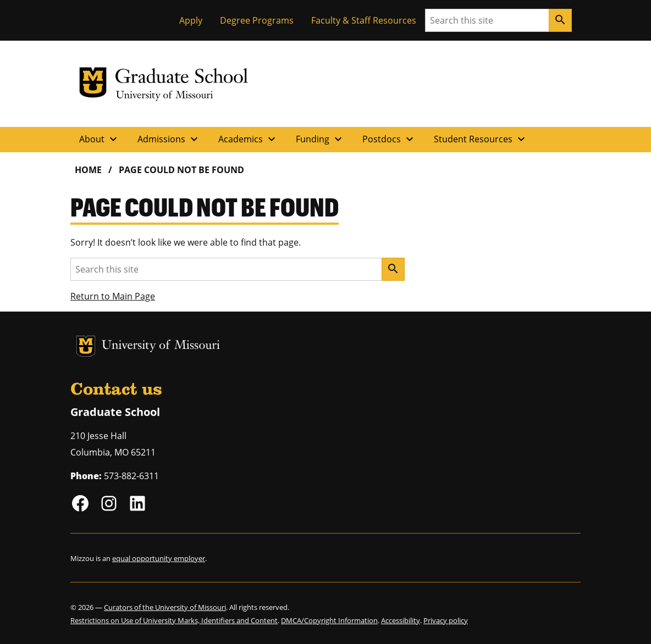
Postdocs (389, 139)
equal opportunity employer (159, 558)
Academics (248, 139)
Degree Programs (257, 20)
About (100, 139)
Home (88, 170)
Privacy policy (446, 620)
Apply (191, 20)
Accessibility (401, 620)
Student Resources (481, 139)
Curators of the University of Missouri (165, 607)
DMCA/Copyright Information (329, 620)
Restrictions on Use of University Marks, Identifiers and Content (174, 620)
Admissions (169, 139)
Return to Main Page (113, 296)
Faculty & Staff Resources (364, 20)
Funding (320, 139)
